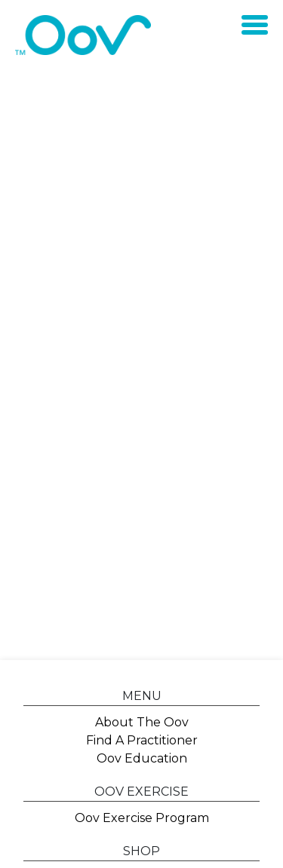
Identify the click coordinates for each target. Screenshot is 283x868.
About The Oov (142, 722)
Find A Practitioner (142, 740)
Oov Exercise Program (142, 818)
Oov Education (142, 758)
